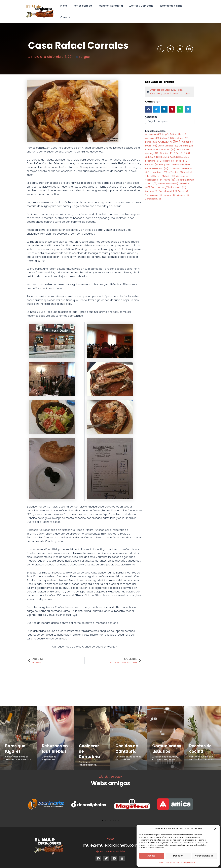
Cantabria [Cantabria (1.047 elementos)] (170, 138)
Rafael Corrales (180, 90)
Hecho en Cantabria (109, 9)
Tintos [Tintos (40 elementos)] (183, 187)
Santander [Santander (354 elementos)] (161, 183)
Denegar (178, 856)
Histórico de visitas (168, 9)
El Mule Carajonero (110, 773)
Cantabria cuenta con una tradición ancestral (202, 755)
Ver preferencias (204, 856)
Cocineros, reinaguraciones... (88, 760)
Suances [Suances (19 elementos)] (152, 188)
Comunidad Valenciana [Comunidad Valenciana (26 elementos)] (160, 146)
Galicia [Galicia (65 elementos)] (181, 161)
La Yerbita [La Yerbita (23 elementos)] (175, 168)
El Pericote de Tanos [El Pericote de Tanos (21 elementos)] (173, 157)
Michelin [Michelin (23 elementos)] (169, 172)
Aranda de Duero (161, 86)
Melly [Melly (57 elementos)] (156, 172)
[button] (215, 829)
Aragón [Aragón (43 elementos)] (168, 130)
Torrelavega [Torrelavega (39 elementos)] (154, 191)
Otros (189, 9)
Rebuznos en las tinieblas (52, 748)
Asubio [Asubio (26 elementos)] (166, 134)
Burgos (84, 53)
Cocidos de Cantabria (127, 745)
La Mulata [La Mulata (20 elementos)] (176, 165)
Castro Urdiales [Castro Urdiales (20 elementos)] (168, 142)
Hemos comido (82, 9)
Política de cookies (167, 862)
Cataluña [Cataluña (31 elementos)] (186, 142)
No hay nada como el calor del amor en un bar (18, 755)
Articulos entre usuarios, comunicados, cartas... (165, 755)
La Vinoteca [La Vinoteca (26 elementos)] (158, 168)
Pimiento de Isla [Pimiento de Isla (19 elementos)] (168, 180)
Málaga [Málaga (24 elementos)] (182, 176)
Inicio (65, 9)
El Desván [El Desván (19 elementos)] (181, 149)
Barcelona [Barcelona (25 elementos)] (180, 134)
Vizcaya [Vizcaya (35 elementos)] (184, 191)
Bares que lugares (16, 745)
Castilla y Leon (159, 90)
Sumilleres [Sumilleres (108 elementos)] (168, 187)
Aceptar (152, 856)
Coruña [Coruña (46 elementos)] (167, 149)
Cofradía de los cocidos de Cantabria (128, 755)
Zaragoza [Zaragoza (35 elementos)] (153, 195)
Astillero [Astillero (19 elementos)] (181, 130)
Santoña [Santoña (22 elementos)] (179, 184)
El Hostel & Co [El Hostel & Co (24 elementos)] (168, 153)
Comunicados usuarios (168, 745)
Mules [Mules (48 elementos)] (170, 176)
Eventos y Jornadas (139, 9)
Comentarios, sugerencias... (49, 760)
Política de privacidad (186, 862)
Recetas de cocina (201, 745)
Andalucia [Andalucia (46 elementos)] (153, 130)
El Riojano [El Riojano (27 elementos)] (167, 161)
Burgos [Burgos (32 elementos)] (151, 138)
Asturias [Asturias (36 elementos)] (152, 134)
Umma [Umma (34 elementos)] (170, 191)
